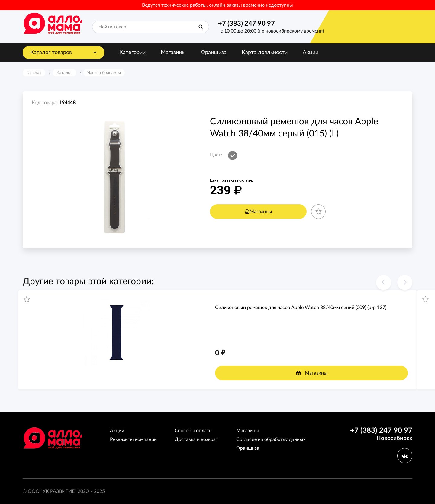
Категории (132, 53)
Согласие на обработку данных (271, 439)
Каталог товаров (51, 53)
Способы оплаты (194, 431)
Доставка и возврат (196, 439)
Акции (311, 53)
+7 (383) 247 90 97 (246, 24)
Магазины (173, 53)
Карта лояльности (265, 53)
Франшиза (214, 53)
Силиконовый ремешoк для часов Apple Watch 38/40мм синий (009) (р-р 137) (301, 308)
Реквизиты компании (133, 439)
